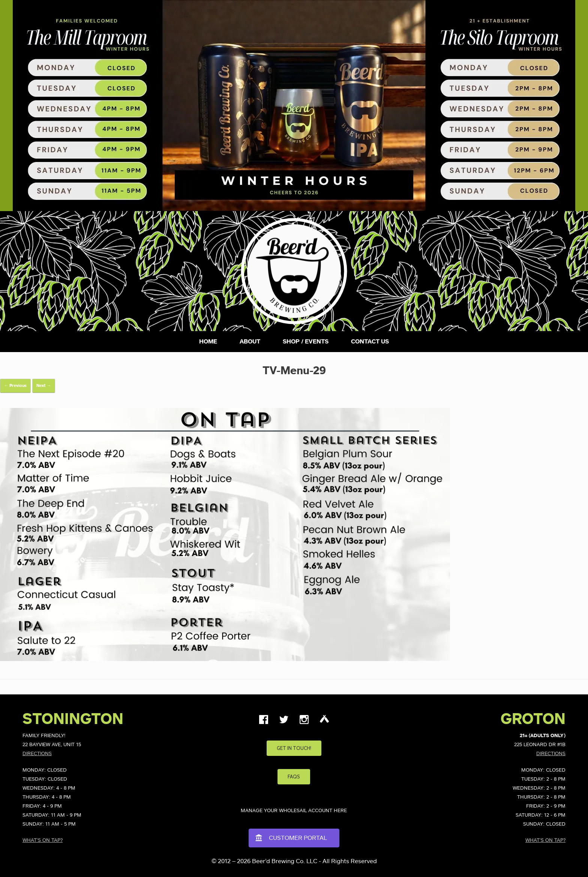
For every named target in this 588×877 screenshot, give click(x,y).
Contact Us (370, 342)
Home (208, 342)
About (250, 342)
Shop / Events (306, 342)
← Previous (15, 386)
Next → (44, 386)
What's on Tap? (43, 840)
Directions (37, 754)
